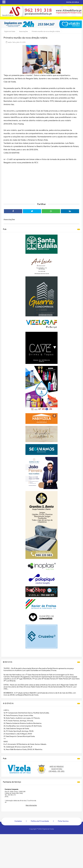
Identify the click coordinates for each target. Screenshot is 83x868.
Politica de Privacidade (40, 821)
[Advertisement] (41, 183)
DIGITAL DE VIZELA (74, 2)
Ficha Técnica (63, 821)
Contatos (18, 821)
